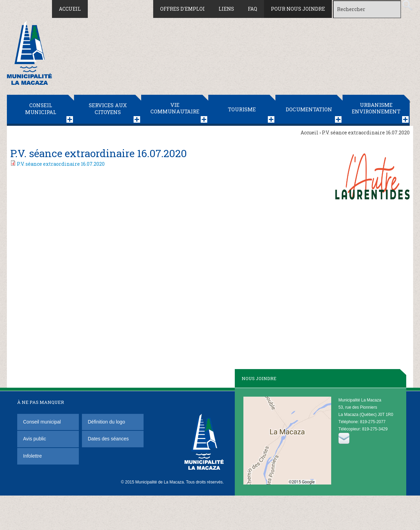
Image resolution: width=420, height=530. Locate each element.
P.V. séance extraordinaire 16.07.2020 (61, 164)
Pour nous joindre (298, 9)
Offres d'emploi (182, 9)
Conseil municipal (41, 109)
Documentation (309, 109)
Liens (226, 9)
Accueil (70, 9)
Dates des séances (108, 439)
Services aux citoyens (108, 109)
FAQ (253, 9)
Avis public (35, 439)
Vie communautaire (175, 108)
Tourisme (242, 109)
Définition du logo (107, 422)
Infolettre (32, 456)
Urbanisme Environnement (376, 108)
